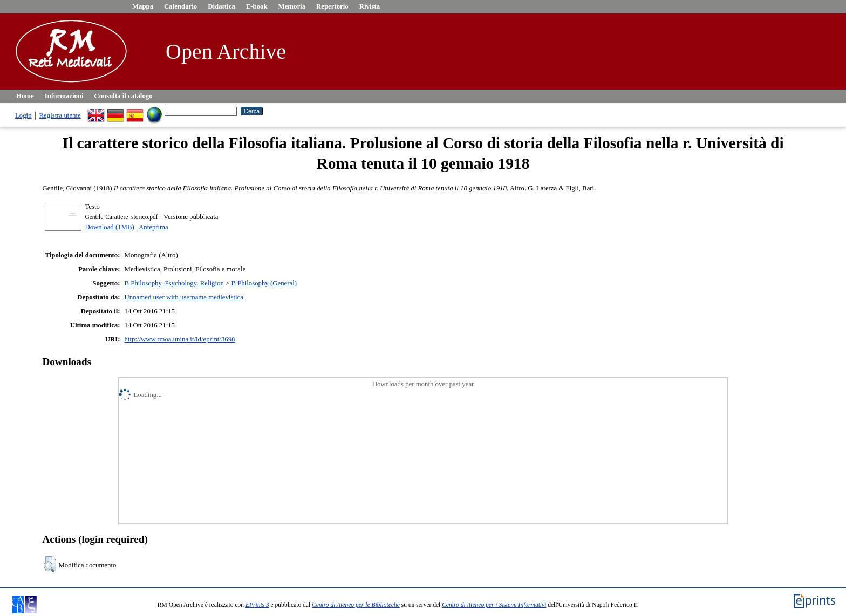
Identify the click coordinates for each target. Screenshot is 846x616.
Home (25, 96)
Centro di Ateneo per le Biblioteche (356, 605)
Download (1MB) (109, 227)
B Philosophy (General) (264, 283)
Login (23, 115)
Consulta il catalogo (124, 96)
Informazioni (64, 96)
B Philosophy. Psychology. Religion (174, 283)
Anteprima (153, 227)
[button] (50, 564)
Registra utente (60, 115)
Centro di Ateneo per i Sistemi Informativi (494, 605)
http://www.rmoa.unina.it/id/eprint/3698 (180, 339)
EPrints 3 (257, 605)
